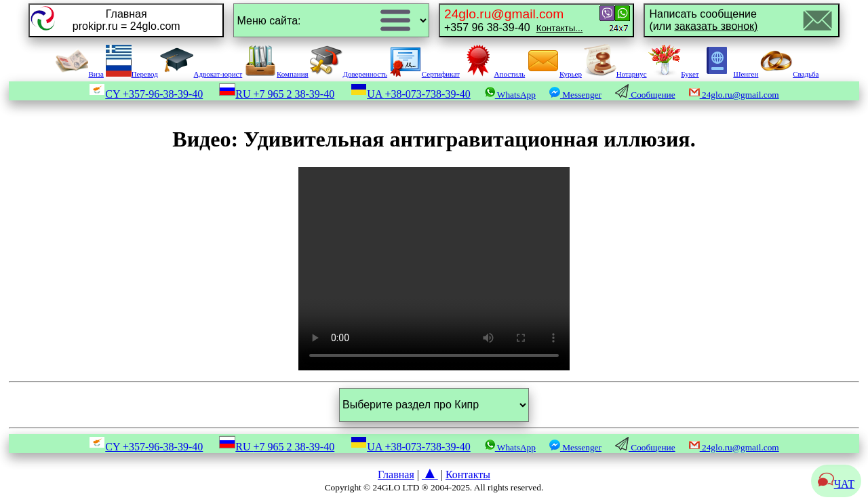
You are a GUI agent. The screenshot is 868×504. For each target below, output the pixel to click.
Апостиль (494, 74)
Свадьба (789, 74)
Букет (673, 74)
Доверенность (349, 74)
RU (277, 94)
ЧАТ (836, 484)
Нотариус (615, 74)
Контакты (468, 474)
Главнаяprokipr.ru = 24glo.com (126, 20)
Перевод (132, 74)
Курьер (554, 74)
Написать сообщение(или (703, 20)
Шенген (729, 74)
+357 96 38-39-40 (513, 20)
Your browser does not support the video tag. (434, 269)
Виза (79, 74)
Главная (396, 474)
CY (146, 94)
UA (411, 94)
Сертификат (425, 74)
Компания (276, 74)
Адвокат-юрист (201, 74)
